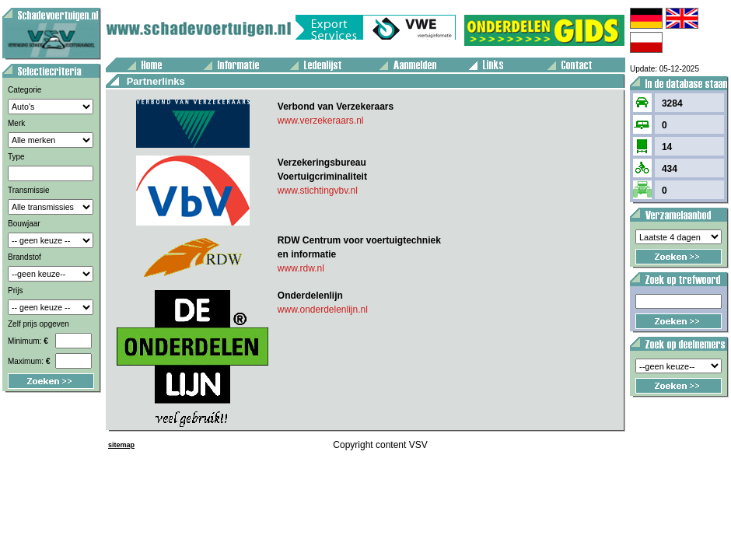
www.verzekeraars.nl (321, 121)
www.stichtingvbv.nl (318, 191)
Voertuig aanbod (5, 3)
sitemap (121, 445)
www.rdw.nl (301, 268)
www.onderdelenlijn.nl (323, 310)
